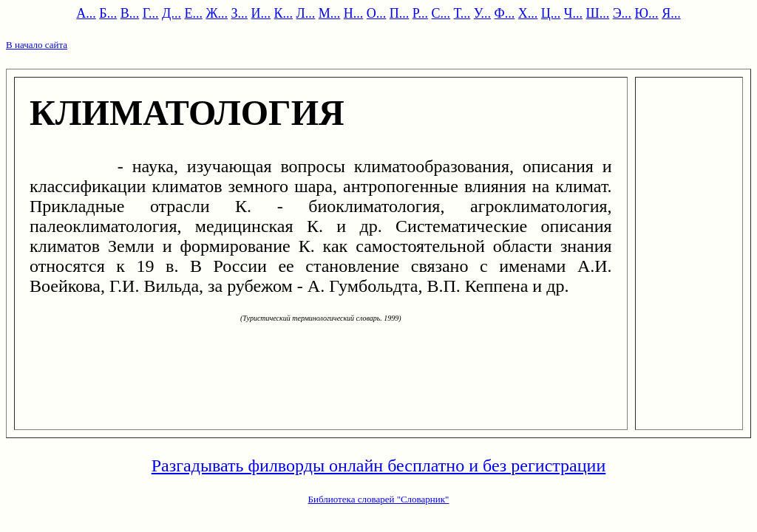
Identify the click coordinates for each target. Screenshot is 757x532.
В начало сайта (37, 45)
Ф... (505, 13)
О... (377, 13)
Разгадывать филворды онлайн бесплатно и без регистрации (379, 465)
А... (86, 13)
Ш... (598, 13)
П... (400, 13)
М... (330, 13)
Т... (462, 13)
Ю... (647, 13)
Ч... (573, 13)
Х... (528, 13)
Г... (151, 13)
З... (240, 13)
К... (284, 13)
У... (482, 13)
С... (441, 13)
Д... (172, 13)
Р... (420, 13)
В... (130, 13)
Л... (306, 13)
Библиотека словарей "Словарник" (379, 499)
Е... (193, 13)
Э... (622, 13)
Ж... (217, 13)
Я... (671, 13)
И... (261, 13)
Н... (354, 13)
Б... (108, 13)
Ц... (551, 13)
